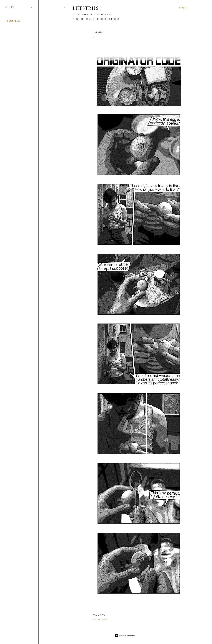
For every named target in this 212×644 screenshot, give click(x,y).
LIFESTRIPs (86, 8)
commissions (112, 19)
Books (99, 19)
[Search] (183, 8)
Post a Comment (100, 619)
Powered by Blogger (125, 636)
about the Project (83, 19)
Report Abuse (13, 21)
